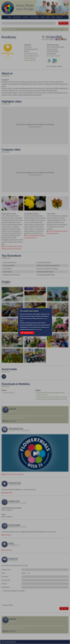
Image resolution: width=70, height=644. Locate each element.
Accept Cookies (28, 333)
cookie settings (38, 329)
